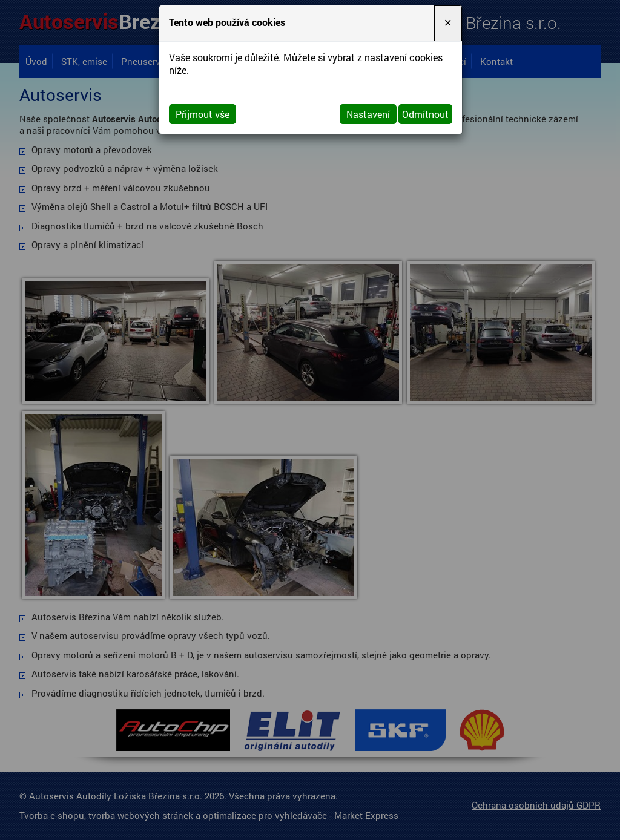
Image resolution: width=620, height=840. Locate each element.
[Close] (448, 23)
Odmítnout (425, 114)
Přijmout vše (203, 114)
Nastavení (368, 114)
